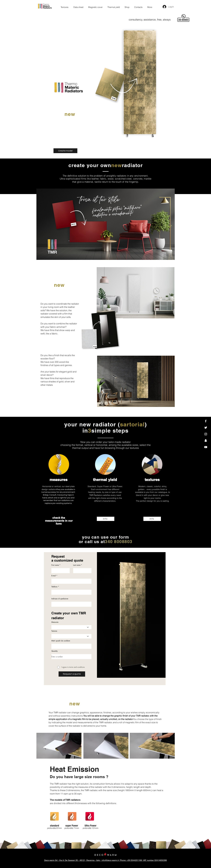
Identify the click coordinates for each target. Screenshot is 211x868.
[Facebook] (206, 421)
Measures (55, 622)
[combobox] (71, 604)
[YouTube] (206, 447)
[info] (106, 519)
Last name (77, 565)
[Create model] (65, 151)
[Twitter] (206, 428)
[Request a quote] (72, 674)
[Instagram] (206, 434)
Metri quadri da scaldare (61, 641)
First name (55, 565)
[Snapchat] (206, 441)
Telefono (54, 587)
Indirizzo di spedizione (60, 599)
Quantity (54, 651)
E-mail (54, 576)
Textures (54, 631)
